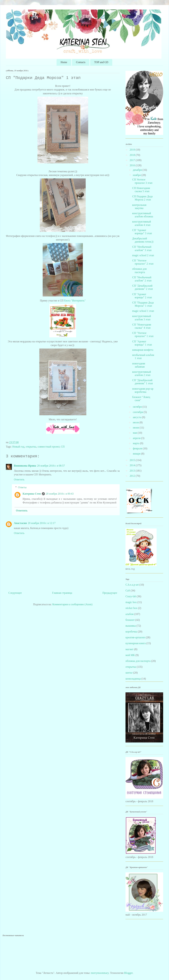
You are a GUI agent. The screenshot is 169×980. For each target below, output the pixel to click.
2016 (133, 165)
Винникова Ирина (25, 466)
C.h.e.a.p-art (132, 585)
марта (136, 443)
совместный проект (49, 447)
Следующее (15, 593)
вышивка (131, 626)
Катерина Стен (32, 494)
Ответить (19, 479)
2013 (133, 471)
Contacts (81, 62)
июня (136, 428)
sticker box (131, 608)
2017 (133, 160)
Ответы (22, 487)
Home (64, 62)
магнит (130, 649)
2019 (133, 150)
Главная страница (62, 593)
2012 (133, 476)
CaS (128, 590)
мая (135, 433)
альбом (130, 614)
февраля (138, 448)
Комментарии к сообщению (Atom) (72, 604)
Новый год (18, 447)
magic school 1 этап (143, 311)
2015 (133, 460)
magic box (131, 602)
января (137, 454)
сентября (138, 412)
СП (63, 447)
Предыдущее (110, 593)
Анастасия (20, 523)
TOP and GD (101, 62)
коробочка (131, 632)
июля (136, 422)
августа (137, 417)
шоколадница (133, 679)
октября (138, 407)
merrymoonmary (100, 973)
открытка (31, 447)
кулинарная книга (136, 643)
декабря (138, 170)
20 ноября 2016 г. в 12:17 (42, 523)
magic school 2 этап (143, 255)
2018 (133, 155)
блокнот (130, 620)
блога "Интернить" (75, 301)
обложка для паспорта (138, 661)
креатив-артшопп (135, 637)
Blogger (128, 973)
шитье (129, 673)
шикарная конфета (143, 350)
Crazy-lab (131, 596)
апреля (137, 438)
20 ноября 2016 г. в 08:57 (51, 466)
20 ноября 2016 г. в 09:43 (60, 494)
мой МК (130, 655)
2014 (133, 465)
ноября (137, 175)
